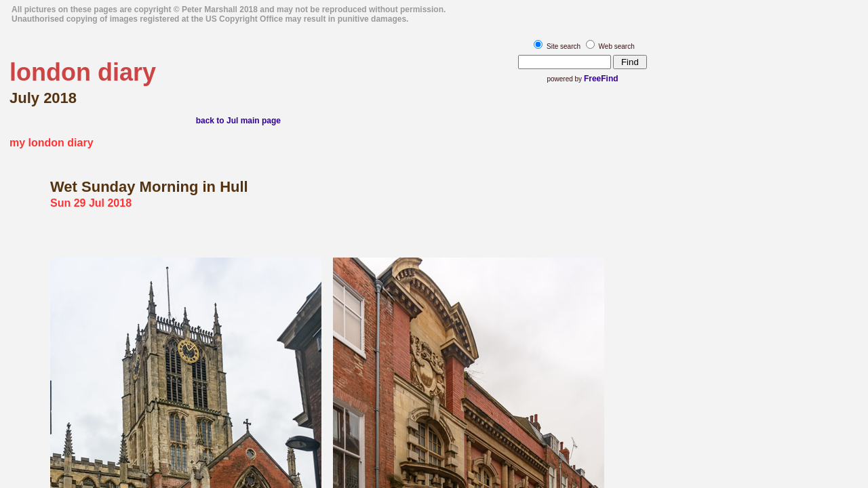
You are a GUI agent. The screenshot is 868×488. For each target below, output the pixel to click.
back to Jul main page (238, 121)
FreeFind (601, 79)
